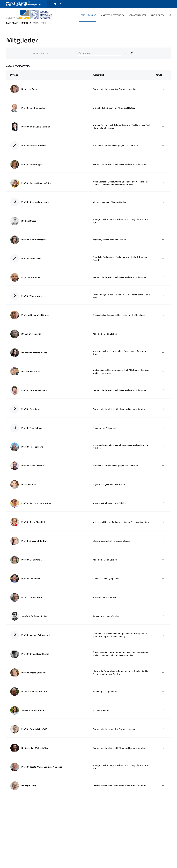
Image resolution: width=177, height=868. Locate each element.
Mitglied (14, 75)
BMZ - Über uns (88, 15)
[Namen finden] (53, 53)
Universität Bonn (18, 3)
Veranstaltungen (138, 15)
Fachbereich (98, 75)
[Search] (127, 53)
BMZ (9, 23)
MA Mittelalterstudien (112, 15)
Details (159, 75)
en (61, 4)
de (55, 4)
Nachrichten (158, 15)
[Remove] (132, 53)
